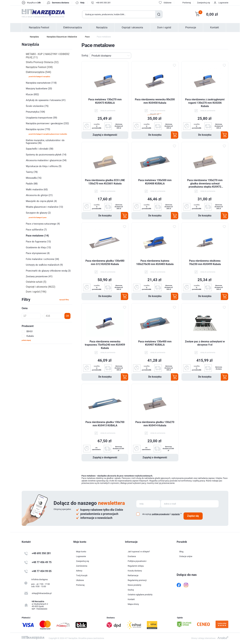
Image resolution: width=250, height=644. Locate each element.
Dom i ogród (164, 28)
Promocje (191, 28)
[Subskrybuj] (148, 504)
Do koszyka (155, 135)
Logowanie (223, 3)
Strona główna (23, 37)
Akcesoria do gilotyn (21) (39, 195)
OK (68, 316)
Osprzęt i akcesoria (132, 28)
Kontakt (215, 28)
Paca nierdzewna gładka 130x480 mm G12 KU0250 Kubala (105, 262)
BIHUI (29, 331)
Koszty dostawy (135, 571)
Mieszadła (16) (34, 178)
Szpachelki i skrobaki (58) (40, 149)
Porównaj (187, 3)
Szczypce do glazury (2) (38, 213)
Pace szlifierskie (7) (36, 230)
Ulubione (80, 580)
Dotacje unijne (186, 556)
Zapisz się (193, 516)
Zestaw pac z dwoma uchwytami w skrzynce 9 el (205, 343)
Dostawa (132, 556)
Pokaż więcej (26, 340)
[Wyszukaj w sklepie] (119, 14)
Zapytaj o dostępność (105, 135)
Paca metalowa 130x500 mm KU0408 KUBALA (155, 182)
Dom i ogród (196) (36, 292)
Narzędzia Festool (39, 28)
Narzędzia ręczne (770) (38, 129)
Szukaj (159, 14)
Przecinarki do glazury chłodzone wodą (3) (48, 271)
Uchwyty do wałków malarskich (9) (44, 265)
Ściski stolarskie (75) (37, 106)
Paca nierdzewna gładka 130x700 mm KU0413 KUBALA (105, 424)
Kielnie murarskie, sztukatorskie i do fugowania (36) (45, 142)
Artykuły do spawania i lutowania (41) (46, 100)
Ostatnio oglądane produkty (140, 595)
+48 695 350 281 (103, 3)
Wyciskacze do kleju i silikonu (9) (44, 166)
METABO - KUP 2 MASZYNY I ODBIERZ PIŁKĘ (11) (48, 56)
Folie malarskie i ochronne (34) (42, 259)
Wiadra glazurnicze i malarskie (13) (44, 207)
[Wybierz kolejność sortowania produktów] (110, 56)
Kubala (30, 336)
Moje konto (81, 552)
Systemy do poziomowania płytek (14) (46, 155)
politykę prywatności (161, 514)
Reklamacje (133, 575)
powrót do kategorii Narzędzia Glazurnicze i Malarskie (48, 134)
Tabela (221, 56)
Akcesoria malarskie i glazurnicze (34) (46, 160)
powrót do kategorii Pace (38, 217)
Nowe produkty (134, 585)
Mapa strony (133, 604)
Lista (227, 56)
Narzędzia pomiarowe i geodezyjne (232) (47, 123)
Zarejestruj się (204, 3)
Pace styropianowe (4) (38, 253)
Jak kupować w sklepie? (139, 552)
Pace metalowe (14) (37, 236)
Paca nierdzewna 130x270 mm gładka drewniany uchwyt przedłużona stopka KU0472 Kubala (205, 184)
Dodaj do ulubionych (174, 65)
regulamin (176, 514)
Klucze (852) (32, 94)
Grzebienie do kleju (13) (38, 247)
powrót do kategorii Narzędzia (39, 77)
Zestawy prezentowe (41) (39, 276)
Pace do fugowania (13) (38, 242)
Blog (181, 552)
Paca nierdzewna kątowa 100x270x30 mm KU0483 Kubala (155, 262)
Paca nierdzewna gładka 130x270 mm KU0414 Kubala (155, 424)
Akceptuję (147, 514)
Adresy (79, 571)
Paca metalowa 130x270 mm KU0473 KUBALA (105, 101)
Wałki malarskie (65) (37, 190)
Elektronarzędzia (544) (39, 72)
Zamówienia (82, 566)
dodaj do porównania (108, 111)
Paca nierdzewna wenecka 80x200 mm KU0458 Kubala (155, 101)
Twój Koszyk (82, 575)
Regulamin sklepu (136, 566)
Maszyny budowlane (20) (39, 89)
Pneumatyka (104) (35, 112)
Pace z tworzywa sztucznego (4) (43, 224)
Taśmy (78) (32, 172)
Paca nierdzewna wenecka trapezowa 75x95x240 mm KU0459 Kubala (105, 345)
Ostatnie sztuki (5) (36, 282)
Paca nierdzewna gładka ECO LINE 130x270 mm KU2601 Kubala (105, 182)
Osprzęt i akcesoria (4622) (41, 287)
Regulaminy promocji (137, 580)
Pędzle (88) (32, 184)
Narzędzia (102, 28)
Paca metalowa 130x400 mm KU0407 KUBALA (155, 343)
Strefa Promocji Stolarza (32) (42, 62)
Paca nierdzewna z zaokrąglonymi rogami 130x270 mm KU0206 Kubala (205, 103)
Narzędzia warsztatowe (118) (41, 83)
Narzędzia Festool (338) (39, 67)
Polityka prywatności (137, 561)
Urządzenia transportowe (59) (41, 118)
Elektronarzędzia (73, 28)
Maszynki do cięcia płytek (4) (41, 201)
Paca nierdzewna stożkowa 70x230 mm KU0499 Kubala (205, 262)
